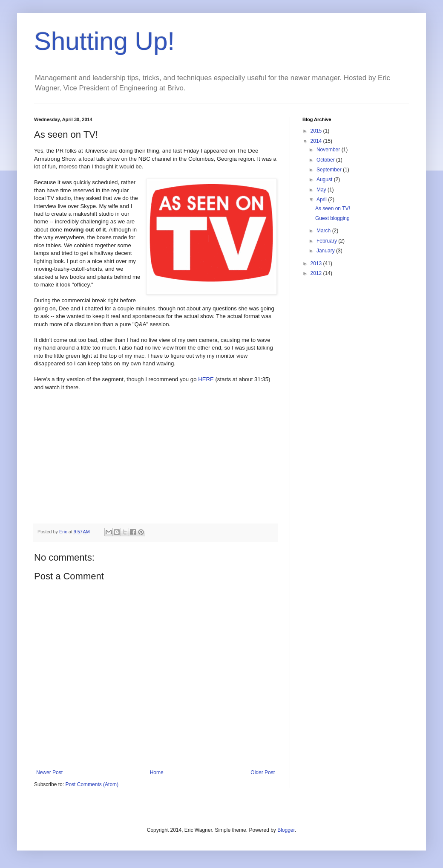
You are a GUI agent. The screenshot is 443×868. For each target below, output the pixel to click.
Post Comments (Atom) (92, 784)
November (329, 150)
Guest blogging (332, 218)
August (325, 179)
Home (157, 773)
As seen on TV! (333, 208)
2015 (317, 131)
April (322, 200)
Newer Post (49, 773)
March (324, 231)
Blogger (286, 830)
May (322, 190)
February (327, 241)
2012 (317, 273)
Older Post (263, 773)
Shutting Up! (104, 41)
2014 (317, 141)
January (326, 251)
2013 (317, 263)
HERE (206, 379)
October (326, 160)
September (330, 170)
